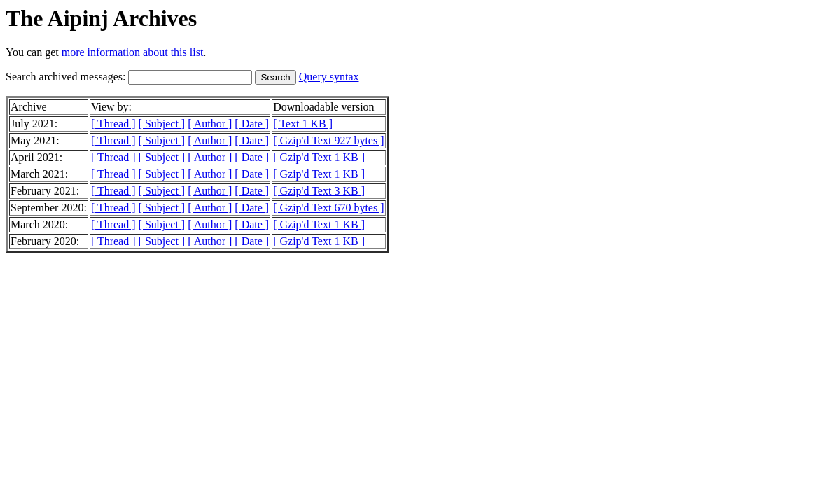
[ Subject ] (162, 124)
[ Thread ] (113, 124)
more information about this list (133, 52)
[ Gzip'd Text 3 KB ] (319, 191)
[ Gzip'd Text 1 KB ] (319, 157)
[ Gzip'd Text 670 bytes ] (328, 208)
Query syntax (329, 77)
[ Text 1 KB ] (303, 124)
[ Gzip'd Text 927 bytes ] (328, 140)
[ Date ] (252, 124)
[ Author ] (210, 124)
